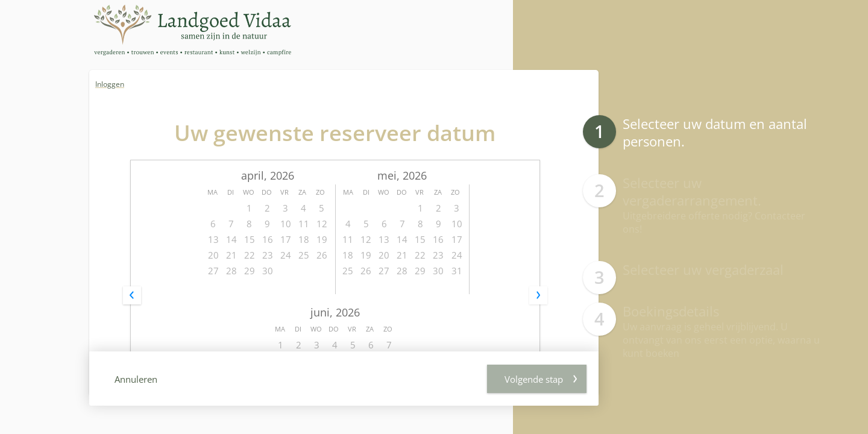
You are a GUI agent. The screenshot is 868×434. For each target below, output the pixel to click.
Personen (394, 276)
